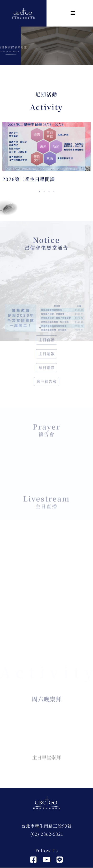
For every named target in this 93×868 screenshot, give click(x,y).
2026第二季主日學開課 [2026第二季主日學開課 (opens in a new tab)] (29, 179)
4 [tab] (54, 191)
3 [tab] (49, 191)
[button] (61, 13)
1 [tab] (39, 191)
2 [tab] (44, 191)
